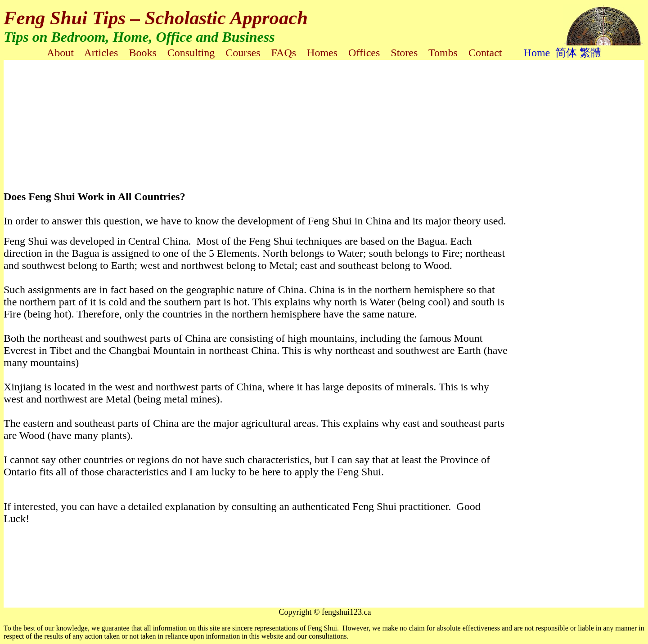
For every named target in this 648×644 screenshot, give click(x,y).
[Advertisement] (222, 116)
